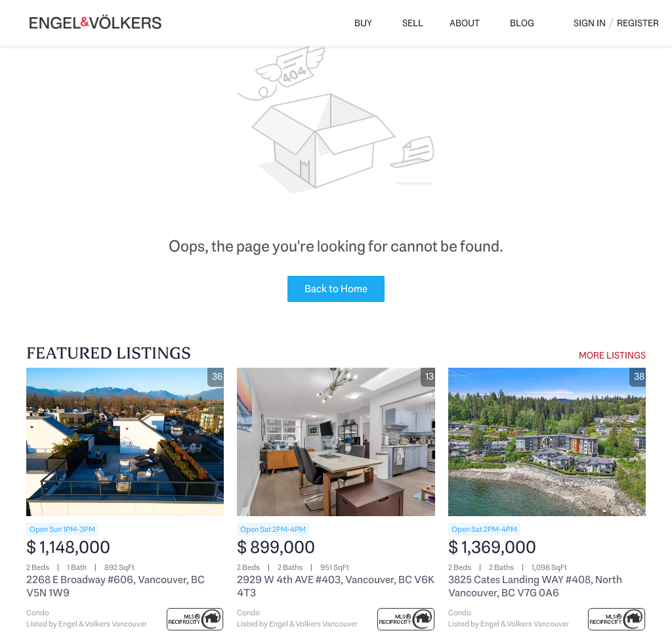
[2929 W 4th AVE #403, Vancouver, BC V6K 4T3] (336, 442)
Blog (522, 23)
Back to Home (336, 289)
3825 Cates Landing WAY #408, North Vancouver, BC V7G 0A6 (535, 586)
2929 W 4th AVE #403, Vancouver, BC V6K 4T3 (336, 586)
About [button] (465, 23)
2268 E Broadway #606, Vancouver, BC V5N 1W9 (115, 586)
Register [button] (638, 23)
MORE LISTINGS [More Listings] (612, 355)
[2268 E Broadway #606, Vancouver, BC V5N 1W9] (125, 442)
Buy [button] (363, 23)
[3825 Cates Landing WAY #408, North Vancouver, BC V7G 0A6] (547, 442)
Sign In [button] (590, 23)
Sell (413, 23)
